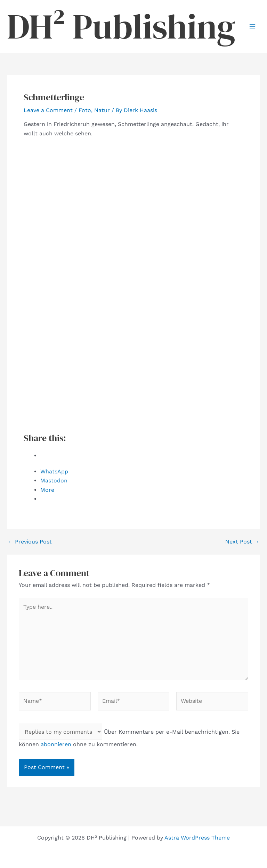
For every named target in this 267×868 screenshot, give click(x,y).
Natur (102, 110)
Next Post (242, 542)
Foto (85, 110)
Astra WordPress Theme (197, 838)
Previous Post (30, 542)
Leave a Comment (48, 110)
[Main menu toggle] (252, 26)
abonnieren (56, 744)
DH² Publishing (121, 26)
